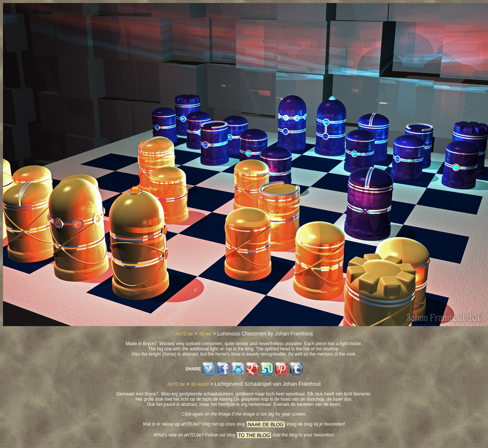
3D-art (205, 334)
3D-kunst (200, 384)
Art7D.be (184, 334)
